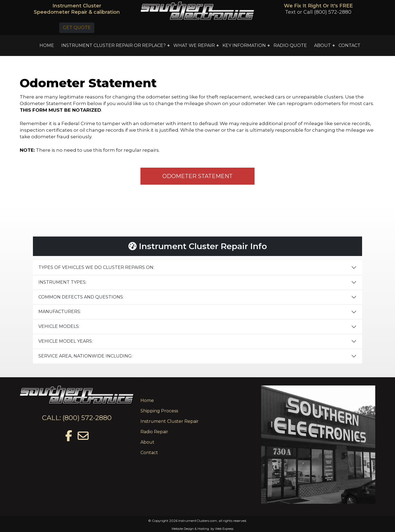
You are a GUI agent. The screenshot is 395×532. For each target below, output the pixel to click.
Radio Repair (154, 432)
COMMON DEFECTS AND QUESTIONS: (81, 297)
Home (147, 400)
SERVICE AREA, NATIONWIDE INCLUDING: (85, 356)
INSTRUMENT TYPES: (62, 282)
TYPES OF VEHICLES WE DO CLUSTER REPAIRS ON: (96, 267)
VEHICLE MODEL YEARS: (66, 341)
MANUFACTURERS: (60, 312)
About (147, 442)
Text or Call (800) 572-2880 (318, 12)
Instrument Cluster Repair (170, 421)
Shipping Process (159, 411)
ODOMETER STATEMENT (198, 176)
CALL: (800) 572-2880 (77, 418)
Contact (149, 453)
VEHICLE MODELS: (59, 326)
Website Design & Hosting (190, 529)
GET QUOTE (77, 28)
